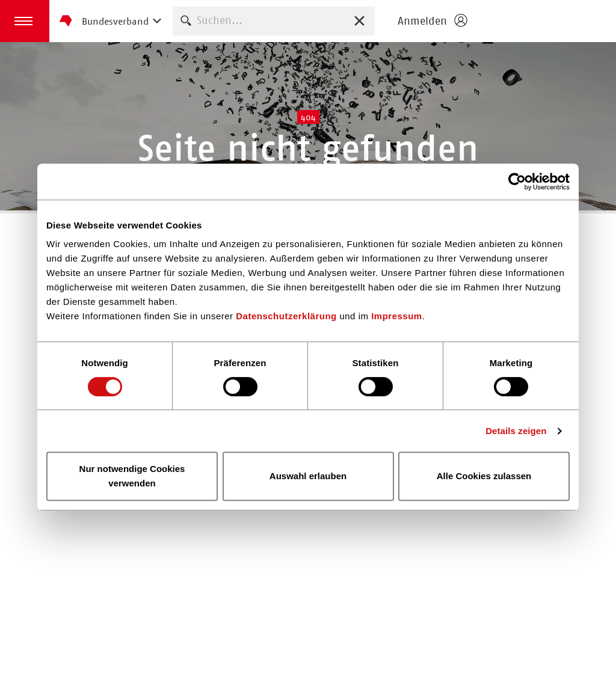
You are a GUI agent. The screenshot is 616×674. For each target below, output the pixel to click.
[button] (25, 21)
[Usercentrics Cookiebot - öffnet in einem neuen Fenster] (517, 182)
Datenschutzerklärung (286, 316)
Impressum (397, 316)
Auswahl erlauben (308, 476)
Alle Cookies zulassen (484, 476)
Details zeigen (516, 431)
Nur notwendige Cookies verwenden (132, 476)
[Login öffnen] (432, 21)
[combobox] (274, 21)
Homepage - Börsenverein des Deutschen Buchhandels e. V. (545, 21)
